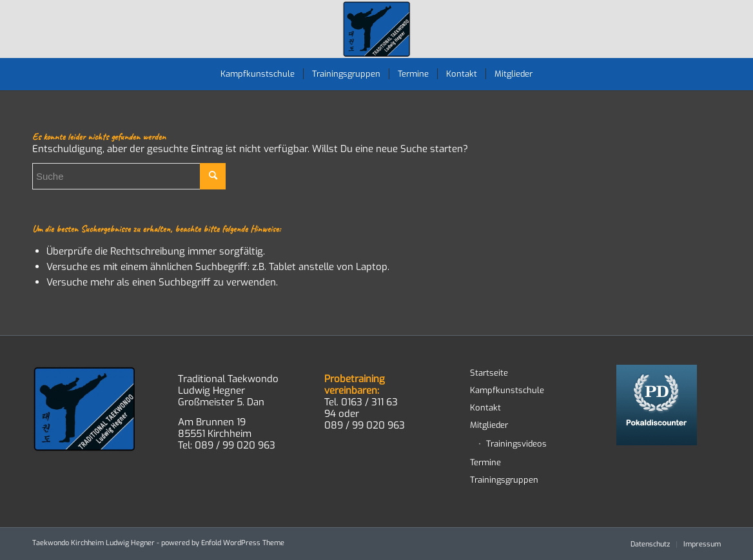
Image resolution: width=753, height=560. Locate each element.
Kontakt (485, 408)
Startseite (489, 373)
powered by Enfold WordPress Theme (223, 543)
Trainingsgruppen (504, 480)
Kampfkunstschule (507, 390)
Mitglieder (489, 425)
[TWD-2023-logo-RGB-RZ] (377, 29)
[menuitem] (258, 74)
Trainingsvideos (516, 444)
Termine (485, 462)
